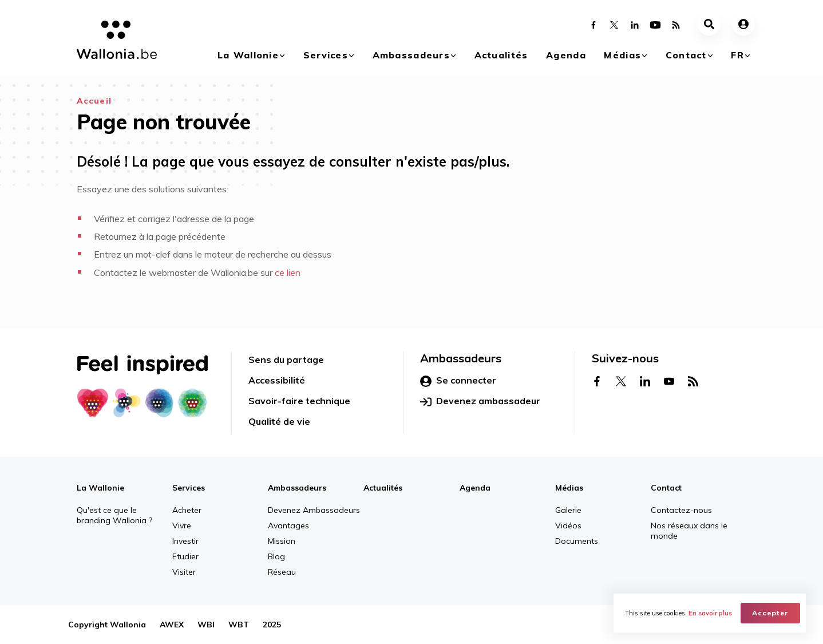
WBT (239, 625)
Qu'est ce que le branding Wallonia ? (114, 515)
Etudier (185, 556)
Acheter (187, 510)
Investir (185, 541)
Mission (282, 541)
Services (326, 55)
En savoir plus (710, 613)
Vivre (182, 526)
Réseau (282, 572)
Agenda (566, 55)
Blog (276, 556)
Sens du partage (286, 359)
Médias (622, 55)
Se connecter (458, 381)
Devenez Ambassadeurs (314, 510)
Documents (577, 541)
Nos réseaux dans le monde (689, 531)
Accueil (94, 101)
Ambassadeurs (411, 55)
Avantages (288, 526)
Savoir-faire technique (299, 401)
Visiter (184, 572)
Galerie (568, 510)
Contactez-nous (681, 510)
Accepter (770, 613)
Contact (686, 55)
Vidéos (568, 526)
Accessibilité (277, 380)
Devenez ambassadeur (480, 401)
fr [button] (737, 55)
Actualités (501, 55)
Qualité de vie (279, 421)
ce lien (288, 272)
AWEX (172, 625)
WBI (206, 625)
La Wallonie (248, 55)
